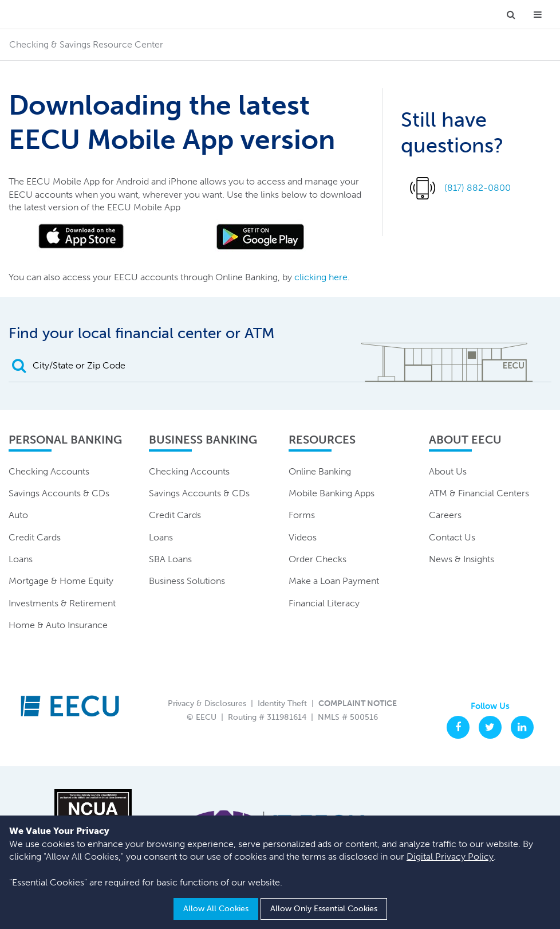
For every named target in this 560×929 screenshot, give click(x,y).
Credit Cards (35, 537)
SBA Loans (170, 559)
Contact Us (452, 537)
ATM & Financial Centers (479, 493)
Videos (303, 537)
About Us (448, 471)
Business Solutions (187, 581)
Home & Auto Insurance (58, 625)
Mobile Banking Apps (332, 493)
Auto (18, 515)
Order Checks (318, 559)
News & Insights (462, 559)
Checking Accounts (49, 471)
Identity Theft (282, 703)
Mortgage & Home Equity (61, 581)
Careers (445, 515)
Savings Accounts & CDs (59, 493)
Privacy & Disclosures (207, 703)
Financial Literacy (324, 603)
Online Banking (320, 471)
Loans (21, 559)
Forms (302, 515)
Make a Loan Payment (334, 581)
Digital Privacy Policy (450, 857)
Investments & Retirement (62, 603)
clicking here (321, 277)
